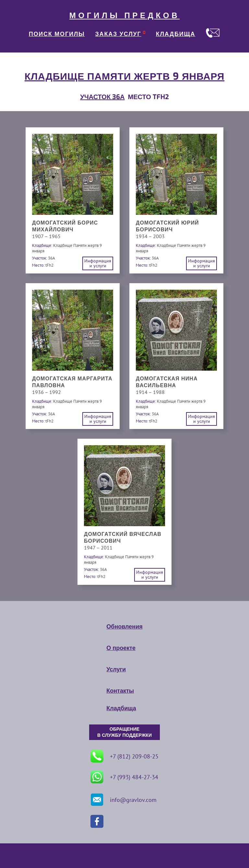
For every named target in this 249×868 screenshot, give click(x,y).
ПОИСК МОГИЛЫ (57, 34)
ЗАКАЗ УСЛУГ (118, 34)
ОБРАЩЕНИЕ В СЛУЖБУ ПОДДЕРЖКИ (124, 732)
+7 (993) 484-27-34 (124, 777)
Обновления (124, 627)
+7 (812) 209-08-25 (124, 756)
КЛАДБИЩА (176, 34)
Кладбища (121, 708)
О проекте (121, 648)
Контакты (120, 691)
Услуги (116, 669)
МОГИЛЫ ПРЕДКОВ (124, 16)
